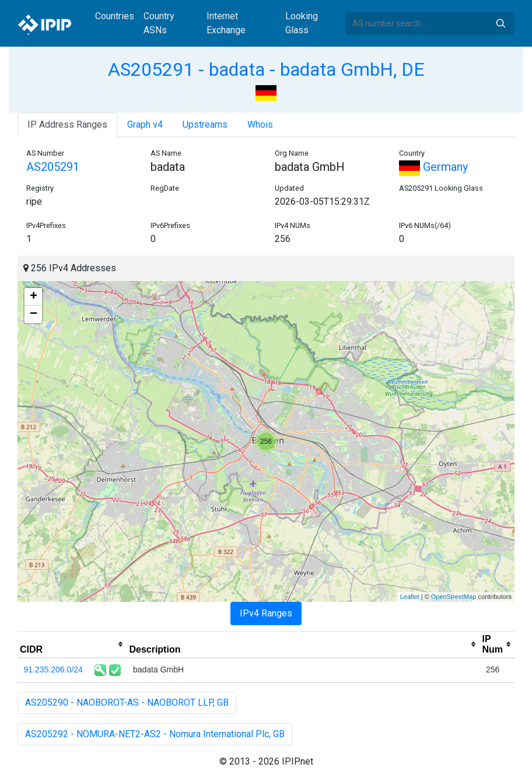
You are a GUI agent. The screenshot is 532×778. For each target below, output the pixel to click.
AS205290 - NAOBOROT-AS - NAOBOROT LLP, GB (127, 702)
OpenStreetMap (454, 597)
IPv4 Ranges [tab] (266, 613)
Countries (115, 16)
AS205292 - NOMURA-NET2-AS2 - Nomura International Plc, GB (155, 734)
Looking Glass (302, 23)
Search (501, 23)
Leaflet (410, 597)
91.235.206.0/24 (53, 670)
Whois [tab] (260, 125)
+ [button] (34, 297)
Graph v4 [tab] (145, 125)
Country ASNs (159, 23)
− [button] (34, 314)
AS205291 (53, 167)
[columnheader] (72, 644)
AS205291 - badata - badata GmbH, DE (266, 69)
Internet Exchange (226, 23)
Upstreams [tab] (205, 125)
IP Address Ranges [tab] (67, 125)
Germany (433, 167)
